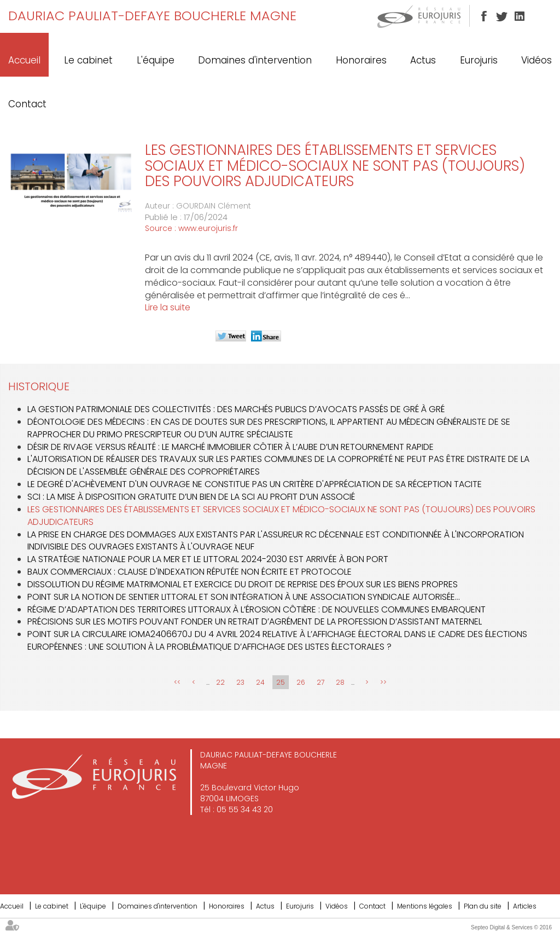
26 (301, 682)
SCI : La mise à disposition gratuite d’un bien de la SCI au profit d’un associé (191, 497)
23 (240, 682)
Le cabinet (88, 60)
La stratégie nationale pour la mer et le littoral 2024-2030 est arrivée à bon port (208, 559)
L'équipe (156, 60)
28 (340, 682)
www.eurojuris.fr (208, 228)
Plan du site (483, 906)
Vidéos (536, 60)
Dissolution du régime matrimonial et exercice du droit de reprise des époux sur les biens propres (243, 584)
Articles (525, 906)
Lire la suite (168, 307)
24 (260, 682)
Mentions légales (425, 906)
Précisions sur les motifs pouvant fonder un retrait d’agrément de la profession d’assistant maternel (255, 621)
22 (220, 682)
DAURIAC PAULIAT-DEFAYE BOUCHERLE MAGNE (152, 16)
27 (320, 682)
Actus (423, 60)
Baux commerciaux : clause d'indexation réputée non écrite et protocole (189, 572)
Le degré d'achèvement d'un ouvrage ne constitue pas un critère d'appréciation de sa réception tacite (255, 484)
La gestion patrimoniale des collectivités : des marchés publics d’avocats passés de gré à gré (236, 409)
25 (281, 682)
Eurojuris (479, 60)
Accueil (24, 60)
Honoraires (361, 60)
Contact (27, 104)
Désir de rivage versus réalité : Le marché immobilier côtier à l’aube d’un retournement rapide (231, 447)
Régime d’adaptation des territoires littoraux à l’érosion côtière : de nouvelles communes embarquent (256, 609)
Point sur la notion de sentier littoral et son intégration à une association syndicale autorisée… (244, 597)
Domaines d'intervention (255, 60)
